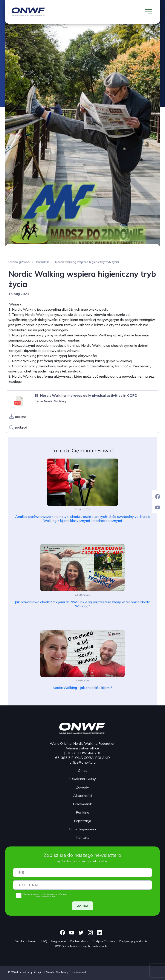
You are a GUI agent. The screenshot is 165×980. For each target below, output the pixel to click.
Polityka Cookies (103, 941)
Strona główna (19, 262)
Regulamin (59, 941)
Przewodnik (82, 804)
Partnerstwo (79, 941)
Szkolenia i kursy (83, 779)
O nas (83, 770)
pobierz (21, 417)
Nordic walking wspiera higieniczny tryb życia (87, 262)
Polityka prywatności (134, 941)
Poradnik (42, 262)
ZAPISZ (83, 906)
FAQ (44, 941)
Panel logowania (82, 829)
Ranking (82, 812)
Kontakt (83, 837)
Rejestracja (82, 821)
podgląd (21, 427)
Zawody (82, 787)
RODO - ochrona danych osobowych (81, 946)
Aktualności (83, 796)
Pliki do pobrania (26, 941)
